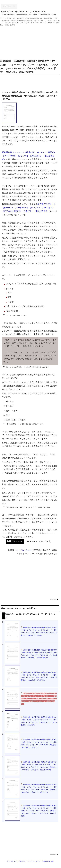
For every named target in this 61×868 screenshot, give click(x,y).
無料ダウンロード (15, 541)
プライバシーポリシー (35, 861)
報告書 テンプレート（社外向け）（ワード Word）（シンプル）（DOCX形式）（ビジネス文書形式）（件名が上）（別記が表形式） (29, 208)
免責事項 (45, 861)
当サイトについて (12, 861)
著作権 (51, 861)
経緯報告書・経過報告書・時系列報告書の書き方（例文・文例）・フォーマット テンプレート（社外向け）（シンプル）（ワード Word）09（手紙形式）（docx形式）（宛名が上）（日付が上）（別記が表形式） (39, 811)
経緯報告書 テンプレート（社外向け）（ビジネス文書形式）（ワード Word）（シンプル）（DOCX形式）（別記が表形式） (29, 156)
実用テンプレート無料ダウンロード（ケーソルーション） (24, 12)
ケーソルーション (24, 550)
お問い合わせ (23, 861)
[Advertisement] (30, 42)
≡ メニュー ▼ (9, 6)
